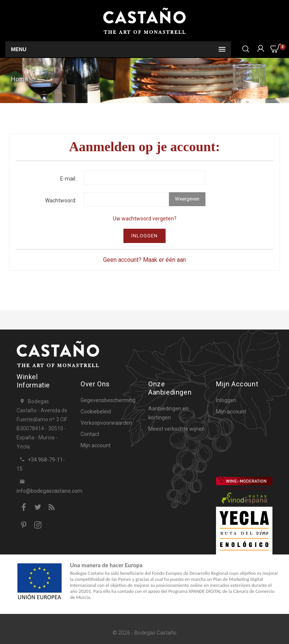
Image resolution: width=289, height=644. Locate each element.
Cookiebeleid (96, 412)
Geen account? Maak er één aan (144, 260)
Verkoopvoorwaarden (106, 423)
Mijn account (96, 445)
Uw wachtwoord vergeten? (145, 219)
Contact (90, 434)
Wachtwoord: (61, 200)
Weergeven (187, 199)
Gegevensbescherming (108, 400)
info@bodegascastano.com (49, 491)
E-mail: (68, 179)
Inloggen (144, 236)
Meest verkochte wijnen (176, 429)
